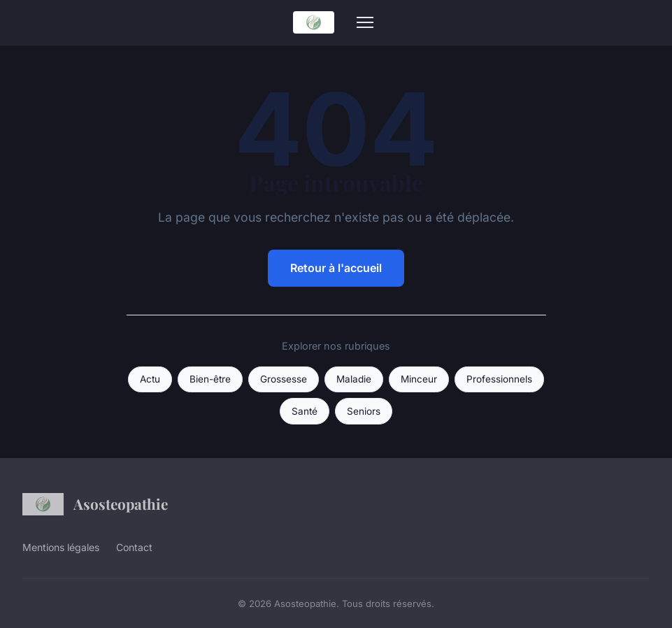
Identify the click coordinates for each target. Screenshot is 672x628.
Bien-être (210, 379)
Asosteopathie (95, 504)
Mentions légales (61, 547)
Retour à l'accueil (336, 268)
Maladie (354, 379)
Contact (134, 547)
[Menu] (365, 22)
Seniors (364, 411)
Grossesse (284, 379)
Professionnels (499, 379)
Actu (150, 379)
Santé (305, 411)
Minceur (419, 379)
